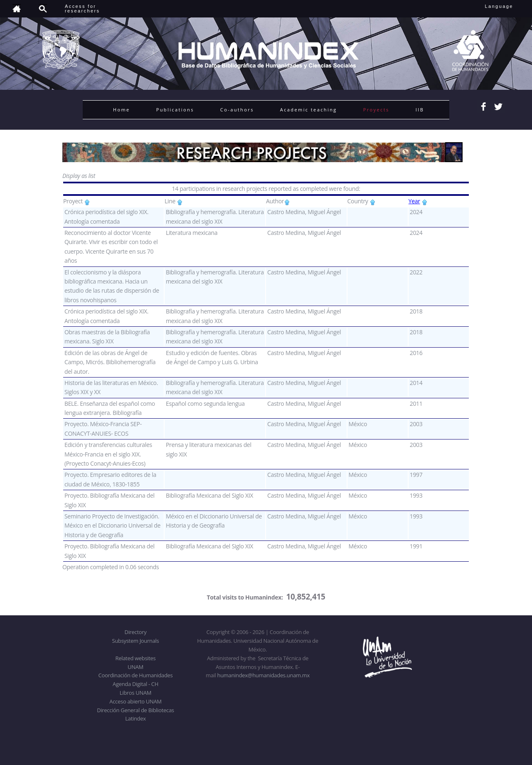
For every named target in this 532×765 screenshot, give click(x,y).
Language (505, 6)
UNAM (135, 667)
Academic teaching (309, 110)
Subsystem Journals (136, 641)
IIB (420, 110)
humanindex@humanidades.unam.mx (264, 675)
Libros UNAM (135, 693)
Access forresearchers (82, 9)
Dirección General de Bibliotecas (135, 710)
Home (122, 110)
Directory (136, 632)
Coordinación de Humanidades (136, 675)
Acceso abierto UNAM (135, 701)
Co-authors (237, 110)
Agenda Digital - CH (135, 684)
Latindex (135, 718)
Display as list (79, 176)
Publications (175, 110)
